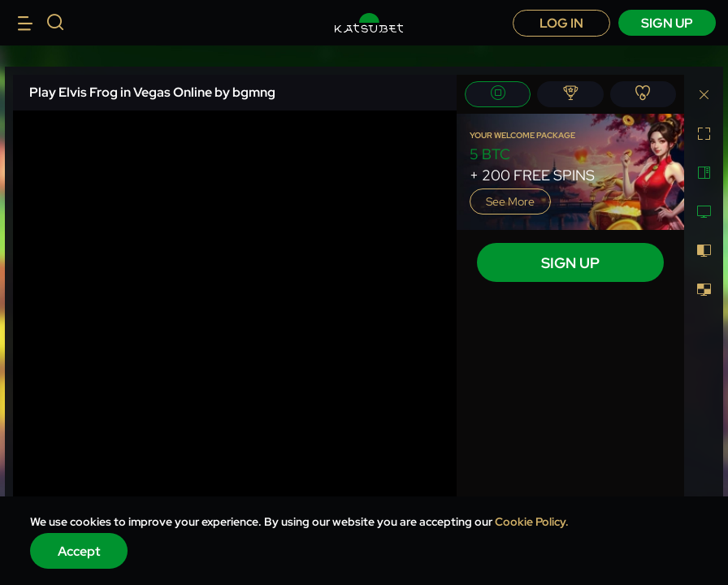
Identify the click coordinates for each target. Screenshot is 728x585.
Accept (79, 551)
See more (510, 201)
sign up (667, 23)
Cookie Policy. (532, 522)
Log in (561, 23)
